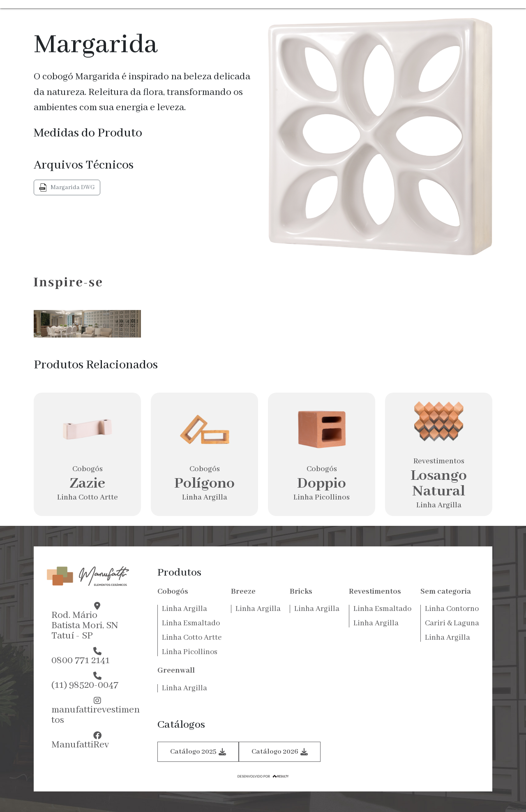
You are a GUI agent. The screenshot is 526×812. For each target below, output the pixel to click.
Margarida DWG (67, 187)
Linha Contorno (452, 609)
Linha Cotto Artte (192, 638)
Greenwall (176, 671)
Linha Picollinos (190, 652)
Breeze (243, 592)
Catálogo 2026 (280, 752)
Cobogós (173, 592)
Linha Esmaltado (191, 623)
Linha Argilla (185, 609)
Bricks (301, 592)
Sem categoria (446, 592)
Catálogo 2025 (198, 752)
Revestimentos (375, 592)
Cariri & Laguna (452, 623)
